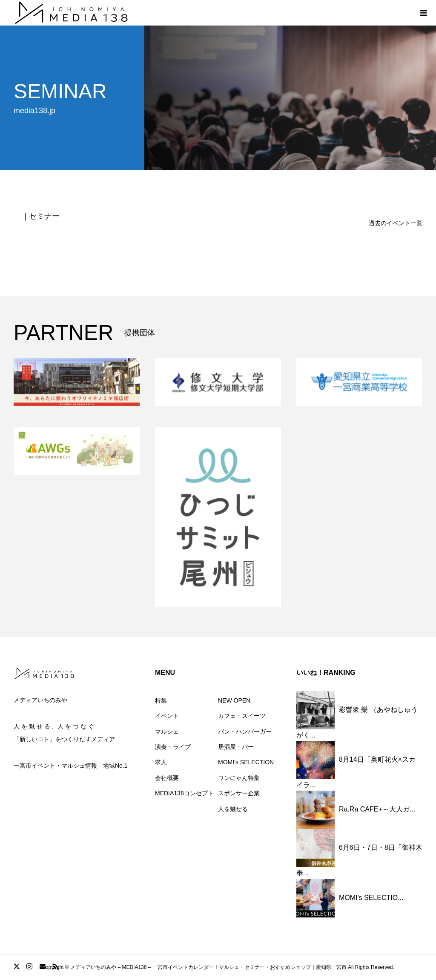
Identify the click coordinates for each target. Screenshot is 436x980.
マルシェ (167, 731)
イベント (167, 716)
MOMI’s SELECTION (246, 762)
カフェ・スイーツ (242, 716)
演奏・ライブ (173, 747)
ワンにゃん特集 (239, 778)
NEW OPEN (234, 700)
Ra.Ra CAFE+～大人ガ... (377, 810)
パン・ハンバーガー (245, 731)
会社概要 (167, 778)
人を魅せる (233, 809)
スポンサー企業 (239, 793)
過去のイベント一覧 (396, 223)
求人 (161, 762)
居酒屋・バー (236, 747)
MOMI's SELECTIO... (371, 898)
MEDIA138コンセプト (184, 793)
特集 (161, 700)
